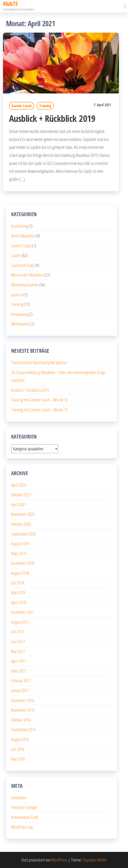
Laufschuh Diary (23, 265)
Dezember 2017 (23, 612)
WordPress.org (22, 827)
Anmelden (19, 797)
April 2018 (19, 602)
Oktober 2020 (21, 524)
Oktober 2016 (21, 720)
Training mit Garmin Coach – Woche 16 (39, 400)
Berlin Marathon (23, 236)
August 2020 (20, 543)
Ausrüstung (19, 226)
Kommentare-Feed (25, 817)
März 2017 (19, 671)
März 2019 (19, 553)
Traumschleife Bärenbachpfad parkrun (39, 362)
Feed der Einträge (24, 807)
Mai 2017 (18, 651)
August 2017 (20, 622)
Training (45, 106)
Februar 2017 (21, 680)
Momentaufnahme (25, 285)
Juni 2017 (18, 641)
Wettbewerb (20, 324)
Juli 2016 (18, 749)
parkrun (17, 295)
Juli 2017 (18, 632)
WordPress (59, 860)
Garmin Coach (22, 106)
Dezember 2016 (23, 700)
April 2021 (19, 504)
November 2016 (23, 710)
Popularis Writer (95, 860)
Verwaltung (19, 314)
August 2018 (20, 573)
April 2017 (19, 661)
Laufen (16, 255)
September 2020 (23, 534)
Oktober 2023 (21, 495)
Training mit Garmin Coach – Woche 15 (39, 410)
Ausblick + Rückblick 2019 (52, 118)
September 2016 (23, 729)
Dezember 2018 (23, 563)
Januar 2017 (20, 690)
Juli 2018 (18, 583)
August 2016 (20, 739)
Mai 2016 (18, 759)
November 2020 (23, 514)
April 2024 (19, 485)
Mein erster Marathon (27, 275)
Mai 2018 (18, 592)
